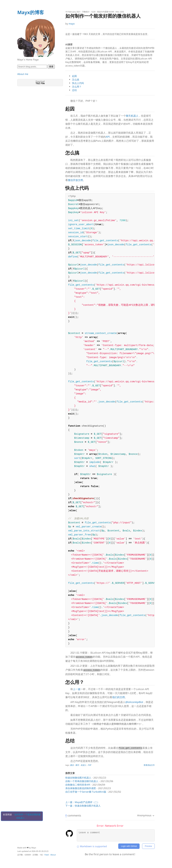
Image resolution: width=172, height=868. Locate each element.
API (108, 137)
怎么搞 (76, 79)
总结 (74, 90)
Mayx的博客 (31, 12)
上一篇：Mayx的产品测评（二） (82, 802)
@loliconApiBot (134, 702)
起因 (74, 76)
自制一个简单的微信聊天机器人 (82, 781)
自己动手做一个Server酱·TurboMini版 (86, 792)
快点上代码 (78, 83)
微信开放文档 (75, 180)
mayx (72, 24)
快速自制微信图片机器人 (78, 778)
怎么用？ (77, 87)
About (53, 855)
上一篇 (77, 689)
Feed (47, 855)
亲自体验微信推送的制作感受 (81, 788)
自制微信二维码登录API (78, 785)
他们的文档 (119, 697)
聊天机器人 (132, 116)
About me (23, 74)
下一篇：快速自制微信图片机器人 (83, 806)
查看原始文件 (149, 765)
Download (40, 82)
